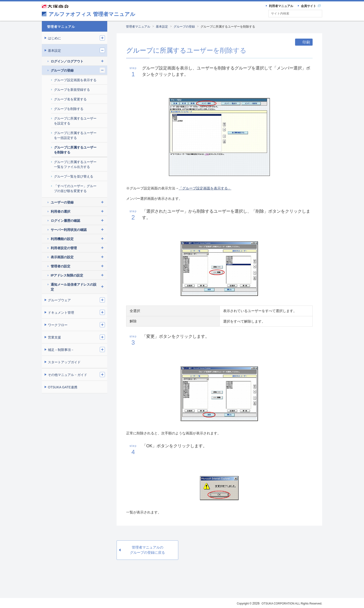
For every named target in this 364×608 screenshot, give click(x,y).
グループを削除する (69, 109)
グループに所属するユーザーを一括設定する (75, 135)
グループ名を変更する (70, 99)
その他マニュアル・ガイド (68, 375)
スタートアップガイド (64, 362)
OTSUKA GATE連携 (63, 387)
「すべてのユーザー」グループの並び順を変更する (75, 188)
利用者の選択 (61, 211)
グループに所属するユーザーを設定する (75, 121)
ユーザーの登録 (62, 202)
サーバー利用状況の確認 (69, 230)
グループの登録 (184, 27)
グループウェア (59, 300)
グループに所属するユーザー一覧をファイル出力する (75, 164)
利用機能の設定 (62, 239)
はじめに (54, 38)
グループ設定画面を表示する (75, 80)
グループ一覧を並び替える (74, 176)
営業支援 (54, 337)
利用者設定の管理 (64, 248)
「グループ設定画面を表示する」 (205, 188)
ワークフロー (58, 325)
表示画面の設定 (62, 257)
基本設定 (162, 27)
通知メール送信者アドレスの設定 (74, 287)
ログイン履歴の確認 (65, 221)
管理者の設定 (61, 266)
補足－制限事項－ (61, 350)
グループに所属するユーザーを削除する (228, 27)
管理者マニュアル (138, 27)
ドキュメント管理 (61, 313)
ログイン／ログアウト (67, 61)
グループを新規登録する (72, 90)
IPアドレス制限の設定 (67, 275)
